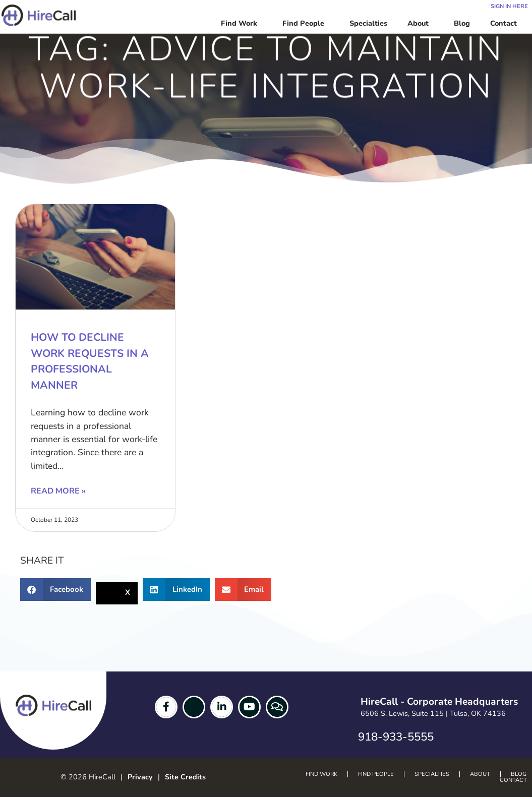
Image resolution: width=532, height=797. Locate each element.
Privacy (140, 777)
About (421, 23)
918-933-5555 (396, 737)
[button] (55, 590)
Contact (506, 23)
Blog (462, 23)
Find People (306, 23)
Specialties (368, 23)
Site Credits (185, 777)
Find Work (242, 23)
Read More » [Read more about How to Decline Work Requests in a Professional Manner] (58, 491)
